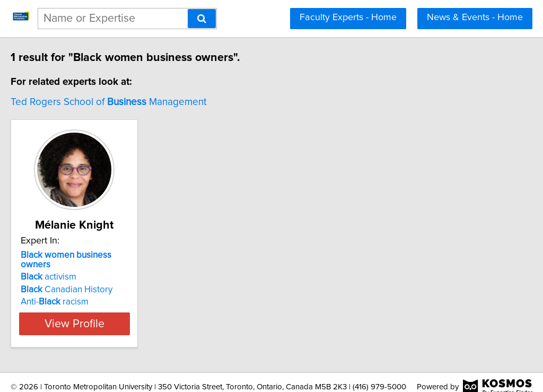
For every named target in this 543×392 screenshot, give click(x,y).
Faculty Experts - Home (348, 18)
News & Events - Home (475, 18)
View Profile (110, 314)
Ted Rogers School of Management (131, 102)
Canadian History (89, 280)
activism (71, 267)
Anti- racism (77, 292)
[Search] (202, 19)
